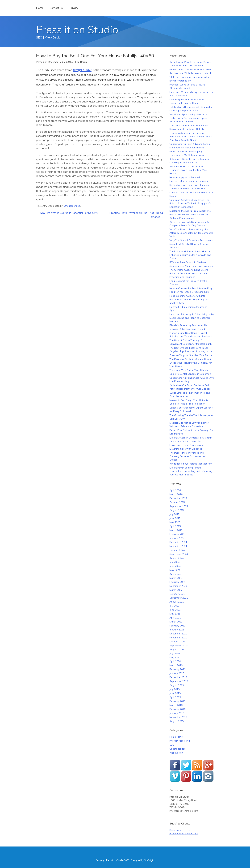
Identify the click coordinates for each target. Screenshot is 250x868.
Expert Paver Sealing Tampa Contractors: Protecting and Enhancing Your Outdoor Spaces (191, 471)
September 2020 (179, 645)
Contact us (56, 8)
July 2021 (174, 606)
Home (40, 8)
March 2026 (176, 494)
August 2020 (177, 649)
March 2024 (176, 578)
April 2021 (175, 618)
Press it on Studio (77, 29)
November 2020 (178, 637)
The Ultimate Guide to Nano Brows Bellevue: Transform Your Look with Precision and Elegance (189, 273)
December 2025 (178, 498)
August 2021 (177, 602)
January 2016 (177, 713)
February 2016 (177, 709)
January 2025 (177, 538)
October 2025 (177, 502)
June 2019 (175, 693)
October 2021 (177, 594)
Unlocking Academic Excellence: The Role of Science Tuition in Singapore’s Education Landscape (190, 203)
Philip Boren (80, 62)
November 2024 (178, 546)
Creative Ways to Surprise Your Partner (191, 355)
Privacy (74, 8)
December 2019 (178, 677)
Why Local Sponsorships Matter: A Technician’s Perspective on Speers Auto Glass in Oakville (189, 118)
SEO (172, 745)
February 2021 (177, 626)
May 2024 (175, 570)
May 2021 (175, 614)
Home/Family (176, 737)
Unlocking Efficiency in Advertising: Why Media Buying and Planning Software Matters (192, 318)
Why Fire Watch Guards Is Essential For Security (67, 213)
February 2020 (177, 669)
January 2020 (177, 673)
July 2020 (174, 653)
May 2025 (175, 522)
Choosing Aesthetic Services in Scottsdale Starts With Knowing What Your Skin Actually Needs (191, 136)
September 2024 (179, 554)
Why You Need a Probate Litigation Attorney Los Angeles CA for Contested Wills (191, 233)
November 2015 (178, 717)
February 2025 (177, 534)
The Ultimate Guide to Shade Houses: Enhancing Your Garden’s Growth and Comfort (190, 255)
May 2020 (175, 657)
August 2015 (177, 721)
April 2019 (175, 697)
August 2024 (177, 558)
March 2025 (176, 530)
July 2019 (174, 689)
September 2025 (179, 506)
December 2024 (178, 542)
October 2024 (177, 550)
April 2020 (175, 661)
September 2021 (179, 598)
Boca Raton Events (180, 830)
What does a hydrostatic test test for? (191, 464)
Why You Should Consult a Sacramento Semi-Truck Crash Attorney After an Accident (191, 244)
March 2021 (176, 622)
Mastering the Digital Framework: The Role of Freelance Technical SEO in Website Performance (190, 214)
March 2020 (176, 665)
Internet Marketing (180, 741)
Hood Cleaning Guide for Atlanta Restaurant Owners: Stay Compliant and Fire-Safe (189, 299)
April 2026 (175, 490)
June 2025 (175, 518)
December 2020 (178, 633)
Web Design (176, 753)
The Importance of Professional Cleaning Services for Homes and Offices (188, 456)
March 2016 (176, 705)
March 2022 (176, 590)
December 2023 (178, 586)
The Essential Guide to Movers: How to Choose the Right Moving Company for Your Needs (191, 363)
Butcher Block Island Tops (184, 833)
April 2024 (175, 574)
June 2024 (175, 566)
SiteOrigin (149, 860)
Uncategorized (72, 206)
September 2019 (179, 681)
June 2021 (175, 610)
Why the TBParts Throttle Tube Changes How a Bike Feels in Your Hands (188, 170)
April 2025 (175, 526)
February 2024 (177, 582)
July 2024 (174, 562)
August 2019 (177, 685)
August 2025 (177, 510)
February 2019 (177, 701)
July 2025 (174, 514)
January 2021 (177, 629)
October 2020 (177, 641)
